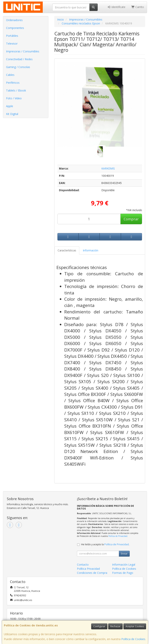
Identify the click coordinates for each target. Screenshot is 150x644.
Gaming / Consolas (18, 67)
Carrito (138, 7)
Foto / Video (14, 98)
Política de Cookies (133, 639)
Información (91, 250)
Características (67, 250)
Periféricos (13, 83)
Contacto (83, 565)
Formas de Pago (123, 573)
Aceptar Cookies (135, 626)
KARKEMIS (108, 168)
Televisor (12, 44)
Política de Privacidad (118, 536)
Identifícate (116, 7)
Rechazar (115, 626)
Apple (10, 106)
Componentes (15, 28)
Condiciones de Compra (92, 573)
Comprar (131, 219)
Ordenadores (14, 20)
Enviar (124, 554)
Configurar (99, 626)
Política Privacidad (88, 569)
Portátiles (12, 36)
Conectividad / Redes (19, 59)
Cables (10, 75)
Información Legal (124, 565)
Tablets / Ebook (16, 90)
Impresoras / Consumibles (23, 51)
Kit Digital (12, 114)
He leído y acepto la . (105, 544)
